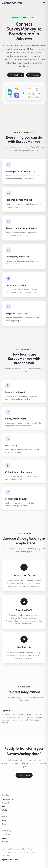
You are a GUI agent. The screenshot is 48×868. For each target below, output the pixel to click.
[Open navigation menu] (44, 3)
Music (4, 806)
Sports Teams (8, 799)
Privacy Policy (27, 849)
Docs (4, 824)
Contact (5, 842)
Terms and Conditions (11, 849)
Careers (5, 838)
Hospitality (6, 803)
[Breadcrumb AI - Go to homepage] (12, 3)
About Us (6, 835)
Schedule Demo (16, 75)
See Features (33, 75)
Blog (4, 821)
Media (5, 810)
